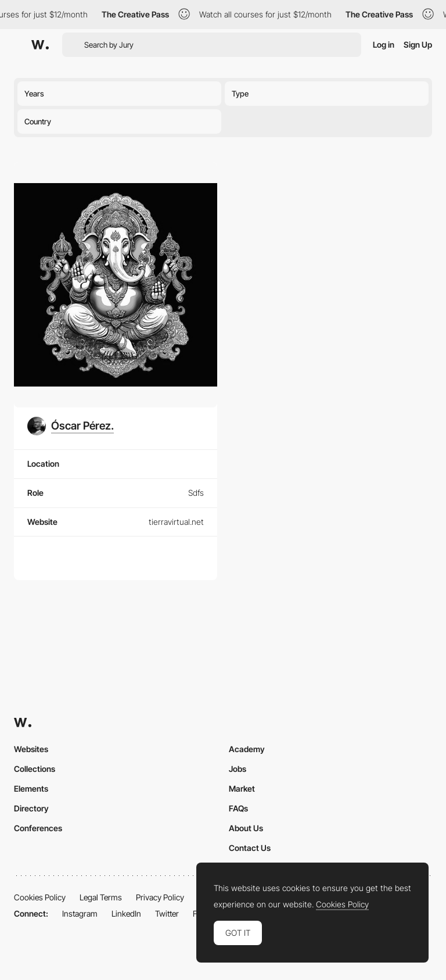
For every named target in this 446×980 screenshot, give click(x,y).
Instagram (80, 913)
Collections (35, 769)
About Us (246, 828)
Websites (31, 749)
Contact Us (250, 848)
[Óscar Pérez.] (71, 426)
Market (242, 788)
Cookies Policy (40, 897)
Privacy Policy (160, 897)
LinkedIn (126, 913)
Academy (247, 749)
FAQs (238, 808)
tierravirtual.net (176, 522)
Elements (31, 788)
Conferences (38, 828)
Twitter (167, 913)
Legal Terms (101, 897)
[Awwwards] (40, 45)
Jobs (238, 769)
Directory (31, 808)
